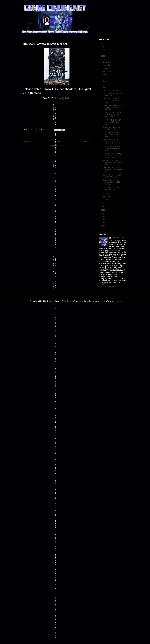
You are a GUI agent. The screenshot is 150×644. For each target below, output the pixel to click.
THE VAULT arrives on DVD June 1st (111, 188)
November (107, 65)
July (105, 78)
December (107, 62)
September (107, 72)
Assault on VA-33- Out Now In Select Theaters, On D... (112, 163)
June (105, 81)
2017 (103, 213)
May (105, 84)
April (105, 87)
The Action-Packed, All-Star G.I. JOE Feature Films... (112, 101)
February (107, 196)
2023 (103, 53)
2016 (103, 216)
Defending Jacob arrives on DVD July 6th (112, 128)
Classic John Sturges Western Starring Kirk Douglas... (111, 182)
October (106, 68)
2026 (103, 43)
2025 (103, 46)
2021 (103, 59)
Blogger (118, 301)
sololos (104, 301)
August (106, 75)
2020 (103, 204)
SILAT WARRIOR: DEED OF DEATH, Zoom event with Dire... (112, 141)
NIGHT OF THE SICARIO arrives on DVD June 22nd (112, 122)
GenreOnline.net (118, 238)
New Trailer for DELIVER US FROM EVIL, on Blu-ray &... (112, 170)
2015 (103, 220)
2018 (103, 210)
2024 (103, 50)
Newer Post (27, 141)
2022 (103, 56)
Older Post (87, 141)
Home (57, 141)
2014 (103, 223)
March (106, 193)
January (106, 200)
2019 (103, 207)
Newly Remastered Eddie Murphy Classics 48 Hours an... (112, 108)
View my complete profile (108, 287)
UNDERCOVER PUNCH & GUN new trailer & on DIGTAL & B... (112, 115)
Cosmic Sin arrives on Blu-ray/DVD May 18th (112, 176)
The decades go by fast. (112, 90)
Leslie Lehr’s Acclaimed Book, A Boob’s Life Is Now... (112, 134)
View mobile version (57, 146)
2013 (103, 226)
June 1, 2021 (63, 98)
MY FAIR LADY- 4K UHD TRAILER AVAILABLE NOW (112, 148)
